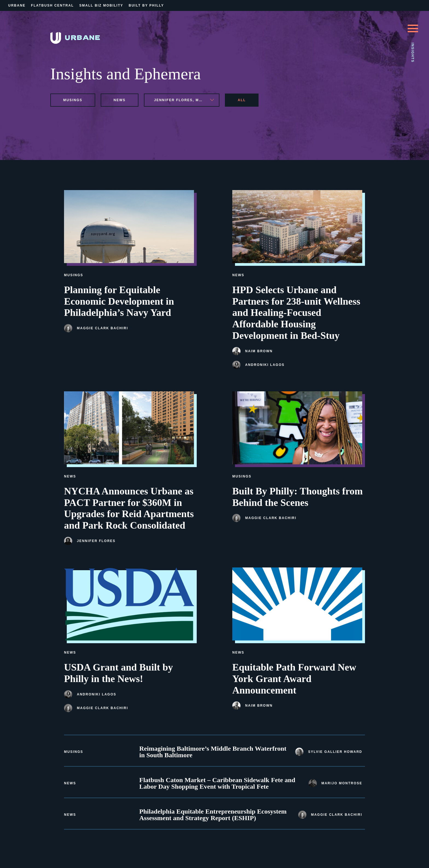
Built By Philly (146, 5)
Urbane (17, 5)
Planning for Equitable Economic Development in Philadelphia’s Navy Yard (119, 301)
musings (73, 100)
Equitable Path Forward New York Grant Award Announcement (294, 679)
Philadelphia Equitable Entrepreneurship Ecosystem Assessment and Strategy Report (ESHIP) (213, 815)
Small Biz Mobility (101, 5)
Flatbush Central (52, 5)
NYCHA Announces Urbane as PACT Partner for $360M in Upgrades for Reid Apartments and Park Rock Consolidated (129, 508)
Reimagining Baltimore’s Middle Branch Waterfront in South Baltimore (213, 752)
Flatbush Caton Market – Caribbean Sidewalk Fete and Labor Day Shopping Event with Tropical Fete (217, 783)
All (242, 100)
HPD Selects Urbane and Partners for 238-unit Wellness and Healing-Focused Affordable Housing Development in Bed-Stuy (296, 313)
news (120, 100)
